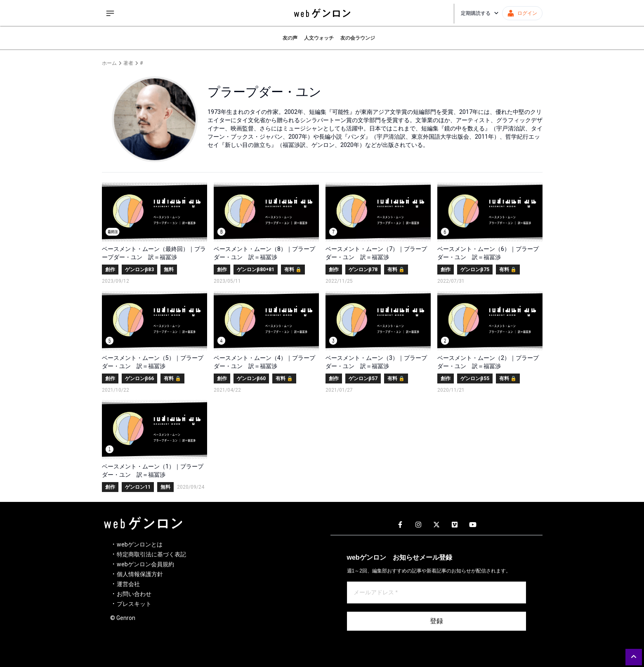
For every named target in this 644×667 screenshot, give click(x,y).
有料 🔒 (293, 270)
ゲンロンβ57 (363, 378)
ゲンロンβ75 (475, 270)
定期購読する (480, 13)
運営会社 (128, 584)
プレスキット (134, 604)
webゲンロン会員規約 (145, 564)
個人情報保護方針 (140, 574)
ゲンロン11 (138, 487)
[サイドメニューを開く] (110, 13)
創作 (110, 270)
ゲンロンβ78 (363, 270)
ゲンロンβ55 (475, 378)
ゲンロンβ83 (139, 270)
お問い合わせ (134, 594)
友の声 (290, 38)
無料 (169, 270)
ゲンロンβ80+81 (256, 270)
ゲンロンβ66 (139, 378)
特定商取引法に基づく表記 (151, 554)
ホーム (109, 63)
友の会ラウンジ (358, 38)
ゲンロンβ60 (251, 378)
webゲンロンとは (140, 544)
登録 (436, 621)
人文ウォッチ (319, 38)
